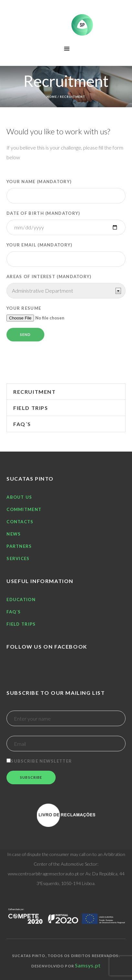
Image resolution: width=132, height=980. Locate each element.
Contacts (20, 522)
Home (52, 97)
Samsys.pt (88, 965)
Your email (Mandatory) (66, 255)
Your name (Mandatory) (66, 191)
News (14, 534)
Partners (19, 546)
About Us (19, 497)
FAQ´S (22, 424)
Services (18, 558)
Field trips (31, 408)
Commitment (24, 509)
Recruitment (35, 392)
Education (21, 599)
